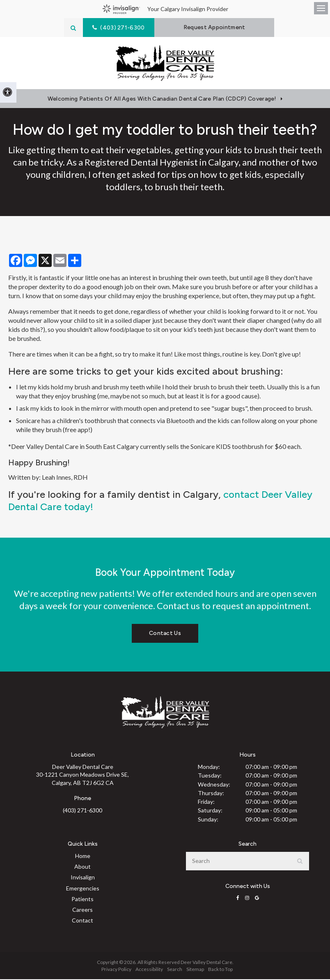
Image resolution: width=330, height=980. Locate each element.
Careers (82, 910)
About (82, 867)
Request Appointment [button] (216, 27)
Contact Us (165, 634)
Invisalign (83, 878)
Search (175, 970)
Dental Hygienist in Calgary (184, 163)
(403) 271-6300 (82, 811)
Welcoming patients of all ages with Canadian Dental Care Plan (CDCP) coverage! (162, 100)
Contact (82, 921)
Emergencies (83, 889)
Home (83, 857)
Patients (82, 900)
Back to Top (220, 970)
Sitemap (195, 970)
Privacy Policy (116, 970)
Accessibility (149, 970)
